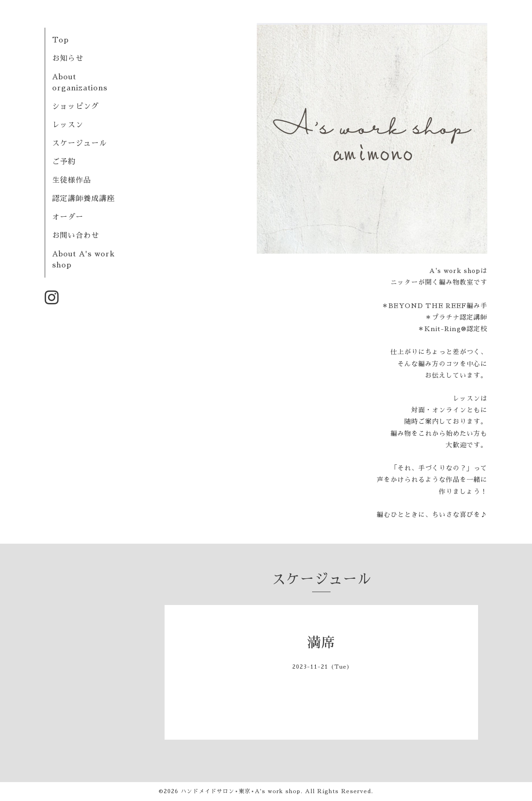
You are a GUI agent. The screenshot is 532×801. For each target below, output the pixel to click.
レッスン (68, 125)
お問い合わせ (76, 236)
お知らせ (68, 59)
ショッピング (76, 107)
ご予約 (64, 162)
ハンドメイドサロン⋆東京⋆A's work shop (241, 791)
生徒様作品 (72, 180)
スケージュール (80, 143)
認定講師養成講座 (83, 199)
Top (60, 40)
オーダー (68, 217)
